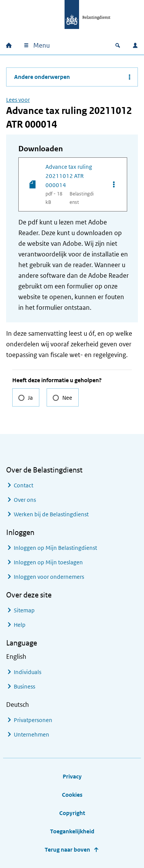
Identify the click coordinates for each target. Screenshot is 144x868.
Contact (23, 485)
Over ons (25, 500)
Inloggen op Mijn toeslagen (48, 562)
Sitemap (24, 610)
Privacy (72, 776)
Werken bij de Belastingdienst (51, 514)
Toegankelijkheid (72, 831)
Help (20, 625)
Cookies (72, 795)
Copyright (72, 813)
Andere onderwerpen (42, 77)
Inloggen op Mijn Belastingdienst (55, 548)
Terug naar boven (67, 850)
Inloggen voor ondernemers (49, 577)
